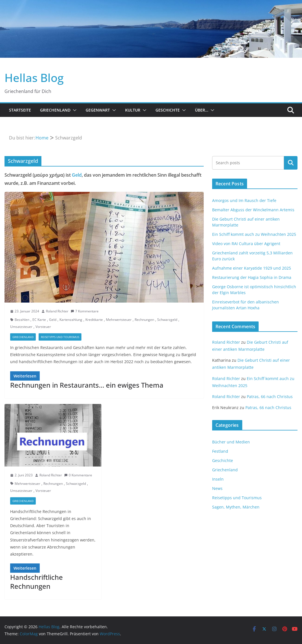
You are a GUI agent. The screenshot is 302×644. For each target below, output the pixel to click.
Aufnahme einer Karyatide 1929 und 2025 (252, 268)
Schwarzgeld (167, 320)
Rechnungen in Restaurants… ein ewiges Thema (87, 385)
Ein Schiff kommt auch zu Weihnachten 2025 (254, 234)
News (217, 488)
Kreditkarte (94, 320)
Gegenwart (98, 110)
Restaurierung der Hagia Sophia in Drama (252, 277)
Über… (202, 110)
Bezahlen (22, 320)
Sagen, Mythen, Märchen (236, 507)
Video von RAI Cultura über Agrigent (246, 244)
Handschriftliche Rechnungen (36, 581)
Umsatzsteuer (21, 327)
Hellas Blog (34, 78)
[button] (74, 110)
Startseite (20, 110)
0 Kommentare (78, 475)
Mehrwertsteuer (119, 320)
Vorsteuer (43, 327)
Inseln (218, 479)
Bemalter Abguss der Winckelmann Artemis (253, 210)
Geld (77, 175)
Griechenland (55, 110)
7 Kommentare (85, 311)
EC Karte (39, 320)
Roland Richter (57, 311)
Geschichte (168, 110)
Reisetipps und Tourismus (60, 337)
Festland (220, 451)
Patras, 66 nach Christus (270, 397)
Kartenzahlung (71, 320)
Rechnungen (144, 320)
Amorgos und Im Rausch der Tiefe (244, 200)
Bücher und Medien (231, 442)
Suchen (291, 163)
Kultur (133, 110)
